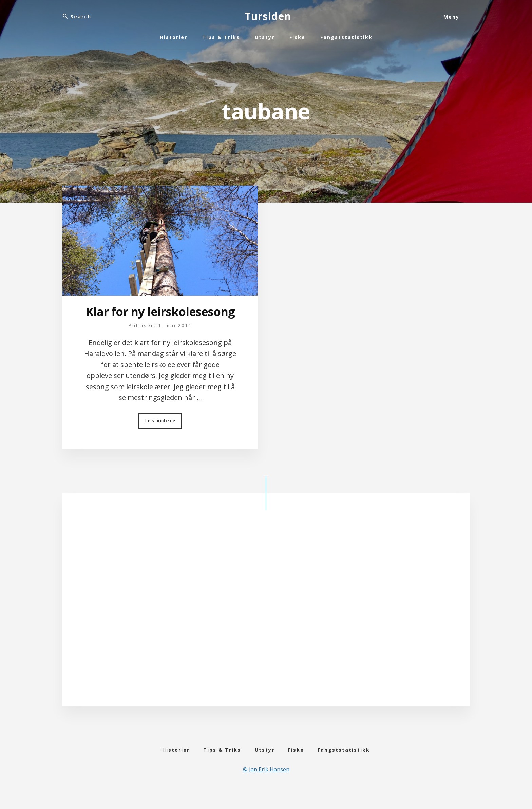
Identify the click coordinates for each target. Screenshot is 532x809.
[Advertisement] (266, 628)
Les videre (163, 438)
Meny (448, 17)
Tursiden (268, 16)
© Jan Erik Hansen (266, 786)
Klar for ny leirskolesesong (160, 319)
